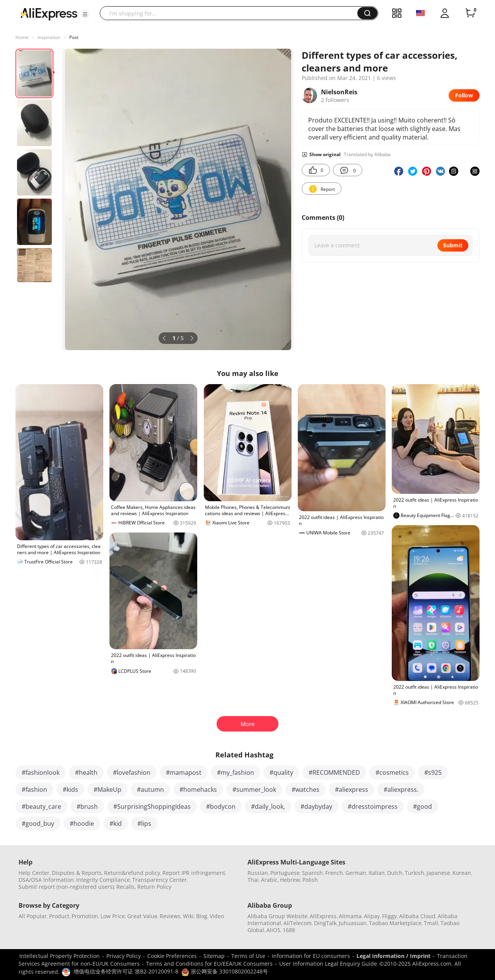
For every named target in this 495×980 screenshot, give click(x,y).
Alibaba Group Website (277, 916)
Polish (310, 880)
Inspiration (49, 37)
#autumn (150, 789)
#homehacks (198, 789)
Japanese (438, 873)
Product (59, 916)
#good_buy (38, 823)
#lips (144, 823)
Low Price (113, 916)
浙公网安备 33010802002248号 (225, 971)
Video (217, 916)
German (356, 873)
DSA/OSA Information (46, 880)
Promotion (85, 916)
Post (74, 37)
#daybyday (316, 806)
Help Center (34, 873)
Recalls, (126, 887)
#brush (87, 806)
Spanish (312, 873)
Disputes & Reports (77, 873)
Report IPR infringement (194, 873)
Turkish (415, 873)
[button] (85, 14)
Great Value (142, 916)
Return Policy (154, 887)
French (334, 873)
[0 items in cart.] (470, 13)
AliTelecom (298, 923)
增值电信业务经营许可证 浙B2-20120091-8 (126, 971)
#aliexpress (352, 789)
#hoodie (82, 823)
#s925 (433, 772)
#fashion (34, 789)
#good (422, 806)
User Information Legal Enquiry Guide (328, 964)
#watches (306, 789)
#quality (281, 772)
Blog (202, 916)
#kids (70, 789)
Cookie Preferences (172, 956)
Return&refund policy (132, 873)
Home (22, 37)
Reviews (170, 916)
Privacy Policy (124, 956)
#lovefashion (132, 772)
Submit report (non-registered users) (66, 887)
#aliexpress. (401, 789)
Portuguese (285, 873)
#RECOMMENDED (334, 772)
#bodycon (221, 806)
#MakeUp (108, 789)
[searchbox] (231, 13)
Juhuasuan (353, 923)
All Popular (33, 916)
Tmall (431, 923)
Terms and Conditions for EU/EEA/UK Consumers (209, 964)
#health (86, 772)
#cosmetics (392, 772)
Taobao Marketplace (395, 923)
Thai (253, 880)
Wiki (188, 916)
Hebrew (290, 880)
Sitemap (214, 956)
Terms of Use (248, 956)
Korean (462, 873)
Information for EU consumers (311, 956)
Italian (377, 873)
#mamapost (184, 772)
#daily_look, (268, 806)
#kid (116, 823)
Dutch (395, 873)
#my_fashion (236, 772)
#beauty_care (41, 806)
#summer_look (254, 789)
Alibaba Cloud (417, 916)
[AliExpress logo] (49, 14)
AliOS (273, 930)
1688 (289, 930)
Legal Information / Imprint (393, 956)
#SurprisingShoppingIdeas (152, 806)
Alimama (350, 916)
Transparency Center (160, 880)
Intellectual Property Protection (60, 956)
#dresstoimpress (373, 806)
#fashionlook (41, 772)
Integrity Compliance (103, 880)
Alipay (372, 916)
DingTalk (325, 923)
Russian (258, 873)
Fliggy (389, 916)
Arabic (269, 880)
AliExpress (323, 916)
